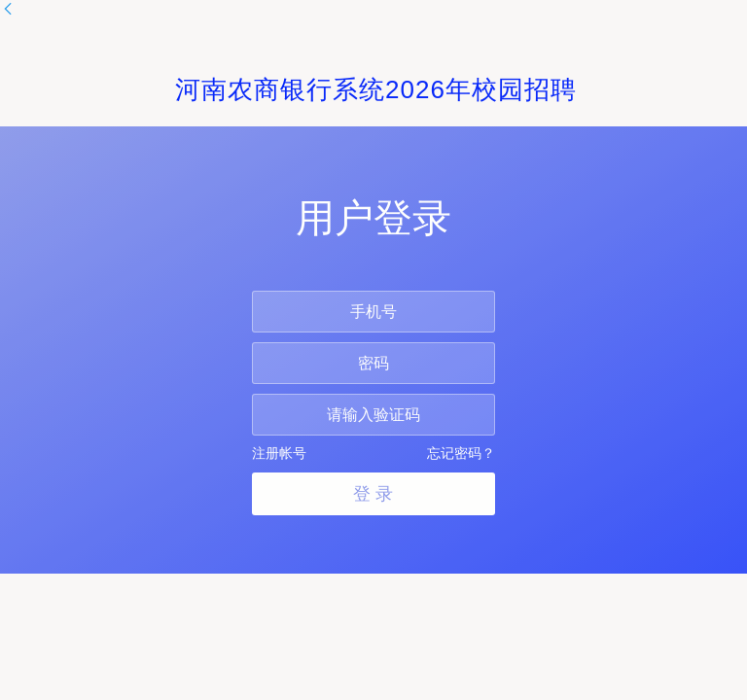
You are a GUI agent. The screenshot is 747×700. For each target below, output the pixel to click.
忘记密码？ (461, 453)
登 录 (373, 494)
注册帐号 (279, 453)
